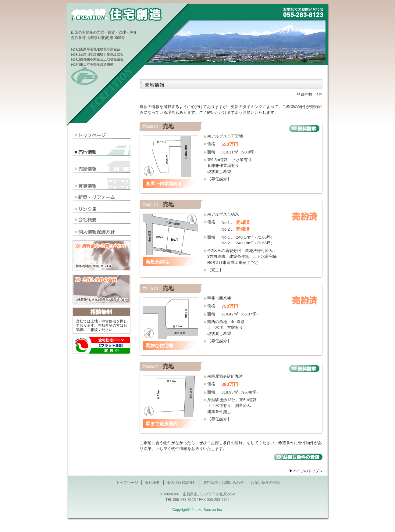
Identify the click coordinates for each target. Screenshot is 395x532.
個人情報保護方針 (182, 483)
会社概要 (152, 483)
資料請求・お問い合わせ (223, 483)
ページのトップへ (308, 471)
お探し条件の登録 (265, 483)
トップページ (127, 483)
